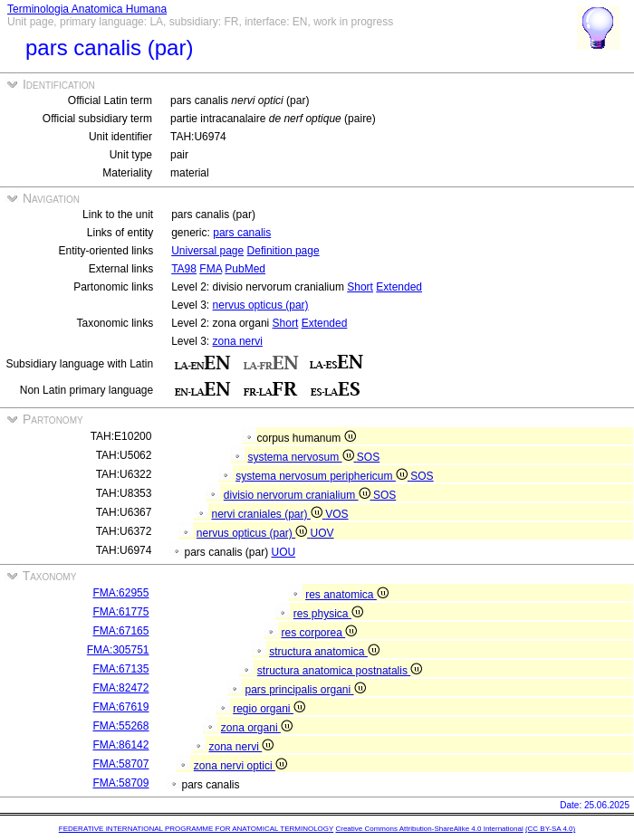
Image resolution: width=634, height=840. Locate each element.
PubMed (245, 269)
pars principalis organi (305, 690)
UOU (284, 552)
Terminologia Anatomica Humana (87, 9)
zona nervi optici (240, 766)
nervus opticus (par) (261, 305)
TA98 (184, 269)
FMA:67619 (120, 707)
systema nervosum (302, 457)
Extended (399, 287)
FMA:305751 (118, 650)
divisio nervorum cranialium (298, 495)
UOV (322, 533)
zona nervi (238, 341)
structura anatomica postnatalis (340, 671)
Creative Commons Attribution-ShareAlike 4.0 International (429, 829)
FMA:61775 (120, 612)
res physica (328, 614)
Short (360, 287)
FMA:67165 (120, 631)
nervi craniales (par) (268, 514)
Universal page (207, 251)
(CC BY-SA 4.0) (550, 829)
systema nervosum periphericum (323, 476)
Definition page (283, 251)
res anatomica (347, 595)
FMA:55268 (120, 726)
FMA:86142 (120, 745)
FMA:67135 (120, 669)
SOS (368, 457)
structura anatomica (324, 652)
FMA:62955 (120, 593)
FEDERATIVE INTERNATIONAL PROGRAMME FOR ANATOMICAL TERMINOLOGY (196, 829)
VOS (336, 514)
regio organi (269, 709)
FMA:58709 (120, 783)
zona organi (257, 728)
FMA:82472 (120, 688)
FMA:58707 (120, 764)
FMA (211, 269)
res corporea (319, 633)
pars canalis (242, 233)
